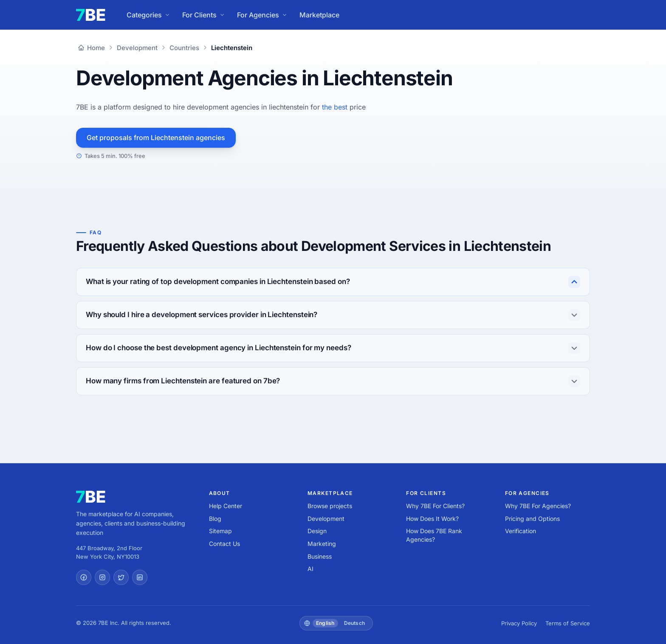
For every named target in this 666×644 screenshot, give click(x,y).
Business (320, 556)
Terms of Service (568, 623)
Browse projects (330, 506)
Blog (215, 519)
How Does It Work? (432, 519)
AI (310, 569)
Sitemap (220, 531)
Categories (148, 15)
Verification (521, 531)
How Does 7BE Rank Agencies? (434, 535)
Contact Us (224, 544)
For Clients (204, 15)
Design (317, 531)
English (325, 623)
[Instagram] (102, 577)
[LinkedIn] (140, 577)
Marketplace (319, 15)
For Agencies (262, 15)
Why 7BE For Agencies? (538, 506)
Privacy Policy (519, 623)
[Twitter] (121, 577)
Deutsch (355, 623)
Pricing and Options (532, 519)
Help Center (226, 506)
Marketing (322, 544)
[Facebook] (84, 577)
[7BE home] (91, 497)
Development (326, 519)
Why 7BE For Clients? (435, 506)
